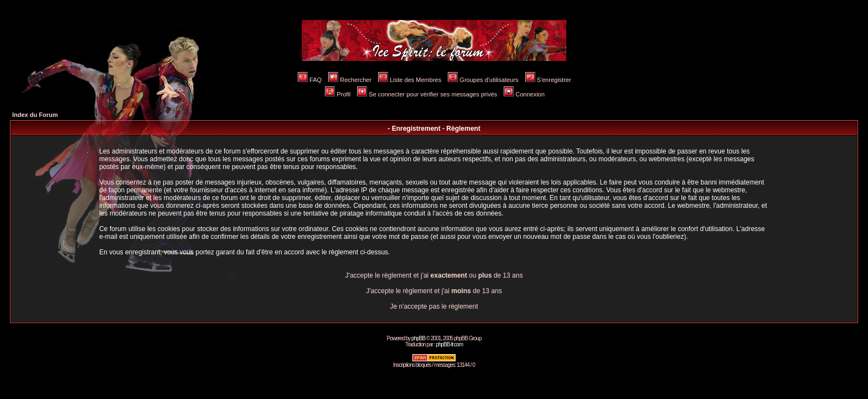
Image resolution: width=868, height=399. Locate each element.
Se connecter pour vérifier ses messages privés (427, 94)
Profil (338, 94)
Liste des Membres (410, 80)
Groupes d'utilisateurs (483, 80)
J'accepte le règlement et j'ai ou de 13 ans (434, 275)
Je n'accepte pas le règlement (434, 306)
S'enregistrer (548, 80)
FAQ (310, 80)
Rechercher (350, 80)
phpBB (418, 338)
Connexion (524, 94)
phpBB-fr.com (449, 344)
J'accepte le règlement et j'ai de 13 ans (434, 291)
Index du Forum (35, 115)
